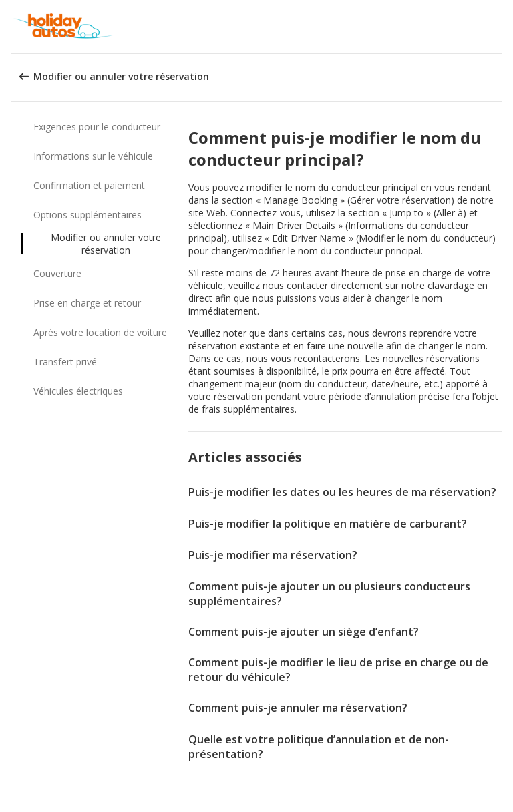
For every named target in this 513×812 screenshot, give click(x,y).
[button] (498, 27)
